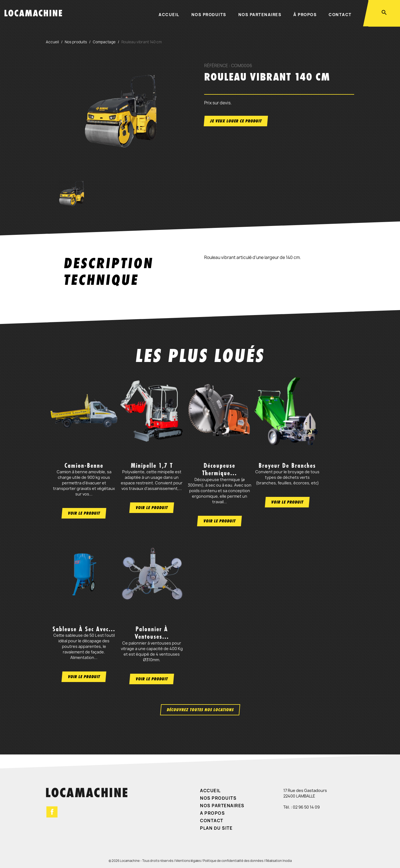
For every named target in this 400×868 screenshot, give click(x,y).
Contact (340, 15)
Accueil (169, 15)
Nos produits (209, 15)
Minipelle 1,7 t (152, 466)
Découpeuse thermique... (220, 469)
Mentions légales (188, 861)
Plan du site (216, 828)
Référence (216, 66)
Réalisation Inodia (279, 861)
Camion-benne (84, 466)
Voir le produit (84, 513)
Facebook (52, 812)
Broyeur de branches (287, 466)
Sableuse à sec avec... (84, 629)
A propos (212, 813)
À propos (305, 15)
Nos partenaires (260, 15)
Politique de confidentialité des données (233, 861)
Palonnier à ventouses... (152, 633)
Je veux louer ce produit (236, 121)
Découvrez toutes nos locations (200, 710)
